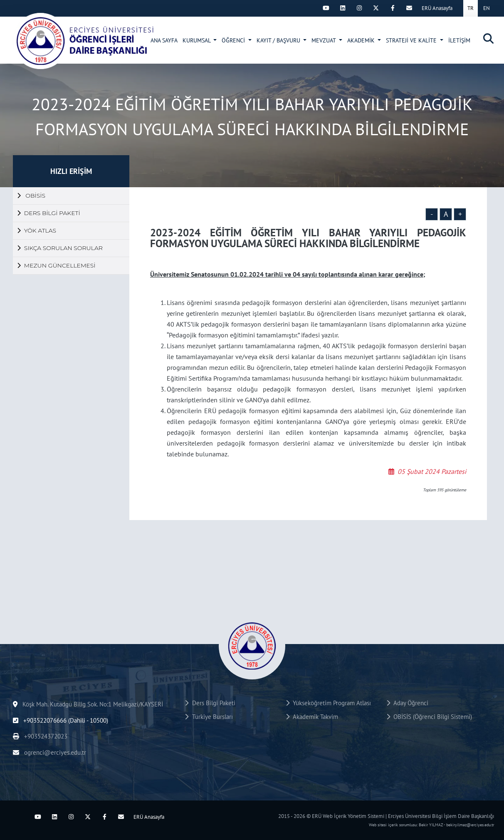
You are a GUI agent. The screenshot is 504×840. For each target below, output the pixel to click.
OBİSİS (31, 196)
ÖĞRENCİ (234, 40)
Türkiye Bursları (209, 717)
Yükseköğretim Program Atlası (328, 703)
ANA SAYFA (164, 40)
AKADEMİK (362, 40)
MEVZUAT (324, 40)
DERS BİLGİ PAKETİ (49, 213)
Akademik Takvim (312, 717)
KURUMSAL (197, 40)
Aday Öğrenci (407, 703)
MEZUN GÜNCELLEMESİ (56, 265)
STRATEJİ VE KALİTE (412, 40)
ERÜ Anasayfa (437, 8)
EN (487, 8)
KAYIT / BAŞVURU (279, 40)
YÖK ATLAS (37, 230)
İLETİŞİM (459, 40)
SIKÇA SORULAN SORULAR (60, 248)
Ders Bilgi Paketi (210, 703)
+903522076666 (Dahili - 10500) (61, 720)
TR (471, 8)
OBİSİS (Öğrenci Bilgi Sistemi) (429, 717)
